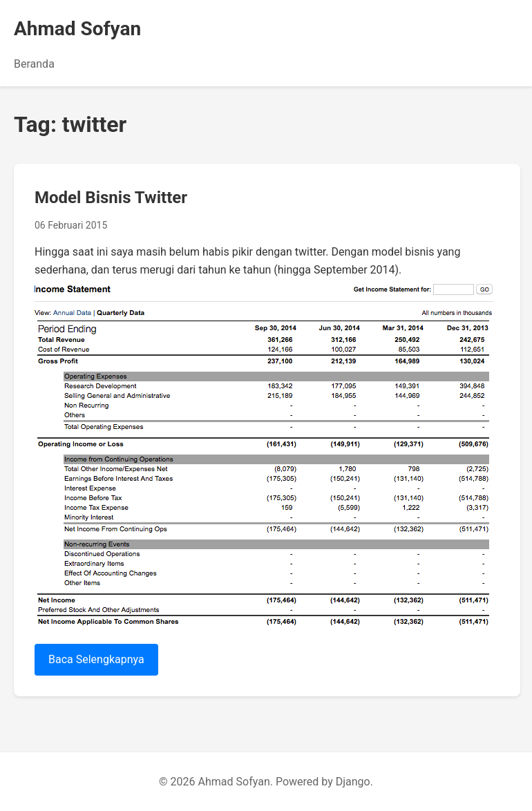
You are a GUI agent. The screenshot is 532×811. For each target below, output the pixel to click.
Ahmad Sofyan (77, 29)
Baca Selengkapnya (96, 659)
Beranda (34, 64)
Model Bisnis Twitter (111, 198)
